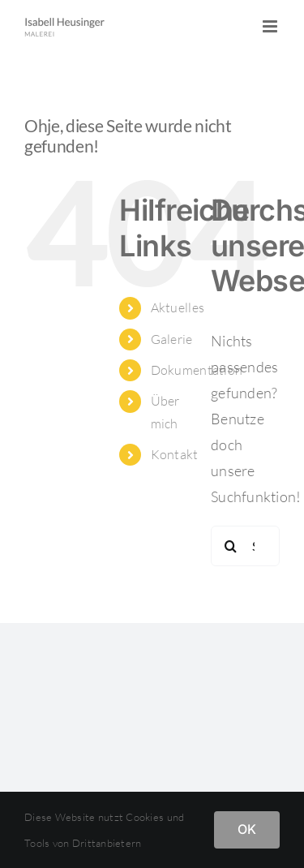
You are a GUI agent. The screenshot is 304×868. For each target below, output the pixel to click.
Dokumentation (197, 370)
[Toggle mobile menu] (271, 26)
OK (247, 829)
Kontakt (175, 454)
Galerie (172, 339)
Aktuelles (178, 307)
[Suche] (231, 546)
